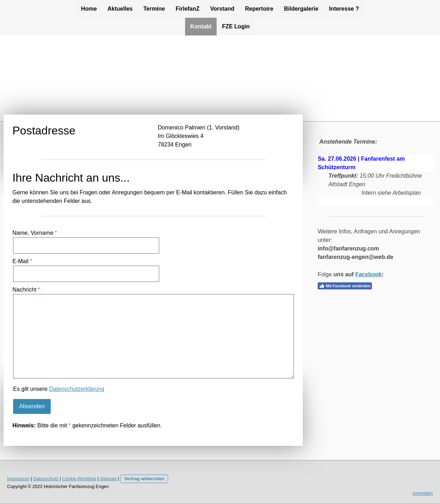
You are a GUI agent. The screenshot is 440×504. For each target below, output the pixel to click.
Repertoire (259, 9)
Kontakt (201, 26)
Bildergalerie (301, 9)
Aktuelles (120, 9)
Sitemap (108, 479)
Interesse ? (344, 9)
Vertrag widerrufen (144, 479)
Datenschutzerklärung (77, 389)
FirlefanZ (188, 9)
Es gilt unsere (59, 389)
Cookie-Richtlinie (79, 479)
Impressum (18, 479)
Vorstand (222, 9)
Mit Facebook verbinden (345, 286)
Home (89, 9)
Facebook (369, 274)
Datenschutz (46, 479)
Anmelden (423, 493)
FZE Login (236, 26)
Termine (154, 9)
